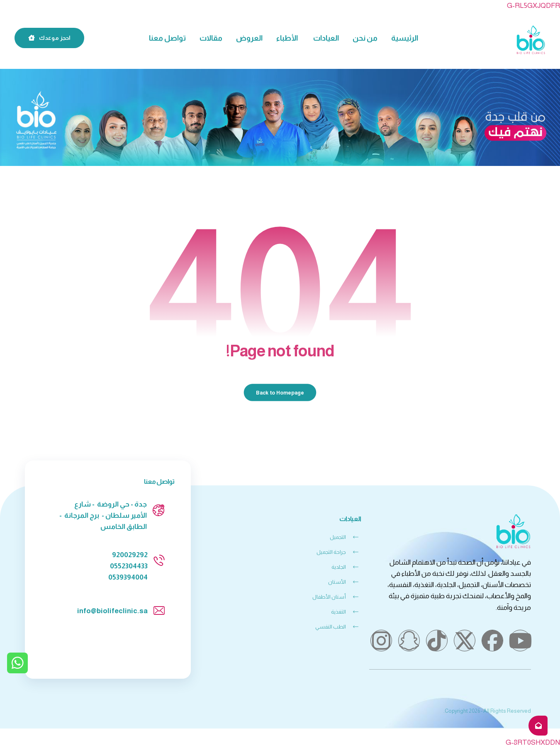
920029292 (130, 555)
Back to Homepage (280, 392)
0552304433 (129, 566)
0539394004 (128, 577)
